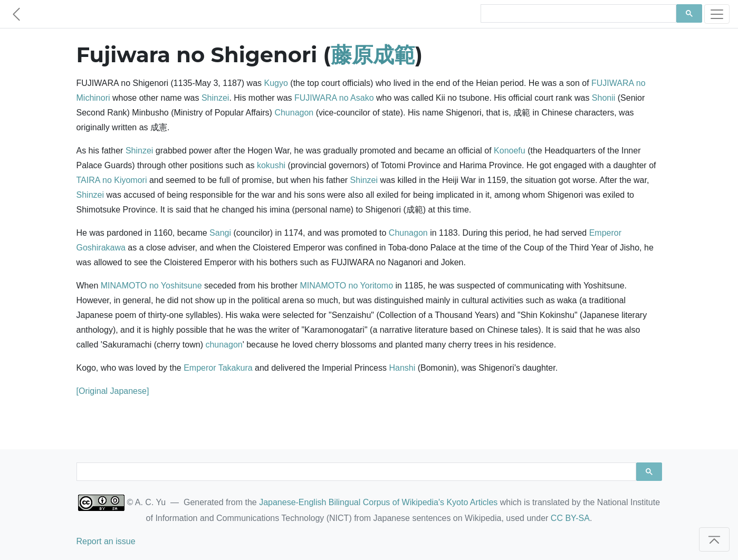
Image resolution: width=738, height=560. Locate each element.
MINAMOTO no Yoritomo (346, 286)
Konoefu (510, 151)
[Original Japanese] (113, 391)
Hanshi (402, 368)
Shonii (603, 98)
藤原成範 (373, 55)
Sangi (220, 233)
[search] (577, 14)
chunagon (224, 345)
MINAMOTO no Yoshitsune (151, 286)
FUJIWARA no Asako (334, 98)
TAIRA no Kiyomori (112, 180)
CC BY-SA (570, 518)
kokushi (271, 165)
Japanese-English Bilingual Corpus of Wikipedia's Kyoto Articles (378, 502)
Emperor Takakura (218, 368)
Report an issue (106, 541)
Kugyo (276, 83)
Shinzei (215, 98)
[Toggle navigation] (717, 14)
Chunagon (294, 113)
